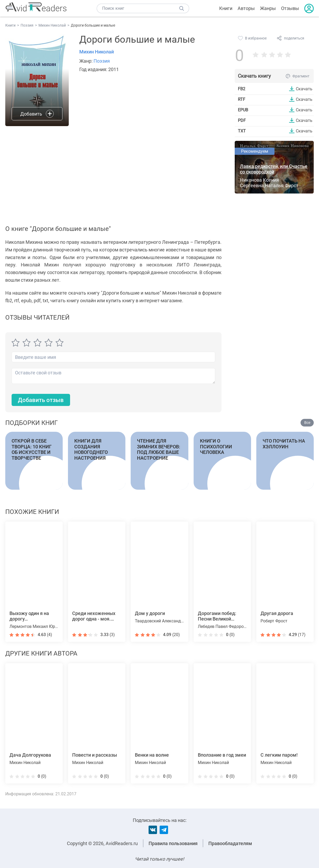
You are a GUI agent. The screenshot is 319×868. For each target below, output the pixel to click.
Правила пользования (173, 843)
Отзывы (290, 8)
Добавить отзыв (41, 400)
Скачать (304, 89)
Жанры (268, 8)
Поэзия (102, 61)
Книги (226, 8)
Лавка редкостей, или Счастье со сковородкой (274, 169)
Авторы (246, 8)
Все (307, 423)
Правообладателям (230, 843)
